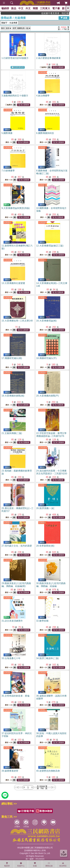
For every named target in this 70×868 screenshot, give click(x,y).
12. (50, 246)
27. (17, 546)
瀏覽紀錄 (49, 864)
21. (12, 433)
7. (8, 171)
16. (47, 321)
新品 (14, 8)
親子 (64, 8)
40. (48, 771)
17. (12, 358)
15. (17, 321)
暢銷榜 (5, 8)
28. (45, 546)
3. (15, 96)
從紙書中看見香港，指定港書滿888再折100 (60, 13)
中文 (21, 8)
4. (43, 96)
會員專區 (63, 864)
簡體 (35, 8)
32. (42, 621)
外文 (28, 8)
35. (16, 696)
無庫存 (43, 67)
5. (7, 133)
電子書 (56, 8)
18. (47, 358)
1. (15, 58)
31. (12, 621)
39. (10, 771)
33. (11, 658)
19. (13, 396)
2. (48, 58)
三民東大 (45, 8)
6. (45, 133)
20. (48, 396)
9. (16, 208)
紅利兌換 (42, 72)
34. (48, 658)
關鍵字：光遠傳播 (9, 23)
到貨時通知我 (18, 67)
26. (45, 508)
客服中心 (21, 864)
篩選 (64, 18)
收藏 (35, 864)
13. (13, 283)
